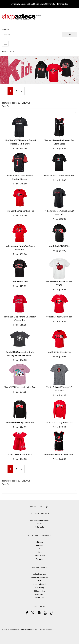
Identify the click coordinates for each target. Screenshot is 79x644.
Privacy (39, 552)
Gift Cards (40, 524)
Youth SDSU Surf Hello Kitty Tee (20, 387)
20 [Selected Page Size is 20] (19, 103)
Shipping (40, 542)
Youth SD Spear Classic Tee (59, 317)
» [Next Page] (23, 92)
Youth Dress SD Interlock (20, 454)
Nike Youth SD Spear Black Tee (59, 175)
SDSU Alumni (40, 598)
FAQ (40, 549)
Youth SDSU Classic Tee (59, 352)
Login (46, 506)
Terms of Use (40, 556)
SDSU (39, 581)
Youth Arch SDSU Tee (59, 246)
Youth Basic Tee (20, 281)
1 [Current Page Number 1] (12, 92)
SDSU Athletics (39, 591)
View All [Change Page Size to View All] (26, 103)
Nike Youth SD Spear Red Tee (20, 211)
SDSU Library (40, 594)
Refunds (39, 545)
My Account (36, 506)
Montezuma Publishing (39, 577)
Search (6, 29)
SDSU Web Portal (40, 584)
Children (5, 52)
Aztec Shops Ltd (39, 574)
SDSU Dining (39, 588)
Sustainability (40, 527)
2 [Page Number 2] (17, 91)
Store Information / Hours (39, 520)
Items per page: (10, 103)
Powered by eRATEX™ (28, 629)
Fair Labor (39, 559)
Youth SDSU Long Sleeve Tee (20, 422)
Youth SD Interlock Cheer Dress (59, 454)
